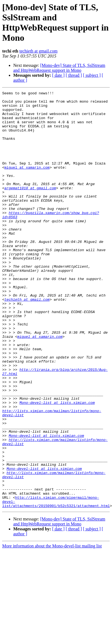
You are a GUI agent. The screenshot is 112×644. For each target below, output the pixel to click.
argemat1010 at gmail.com (30, 208)
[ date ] (58, 75)
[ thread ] (74, 75)
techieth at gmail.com (38, 51)
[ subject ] (92, 75)
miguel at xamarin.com (27, 183)
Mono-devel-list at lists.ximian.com (57, 465)
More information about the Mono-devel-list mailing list (52, 624)
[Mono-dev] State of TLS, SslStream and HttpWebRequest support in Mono (59, 68)
